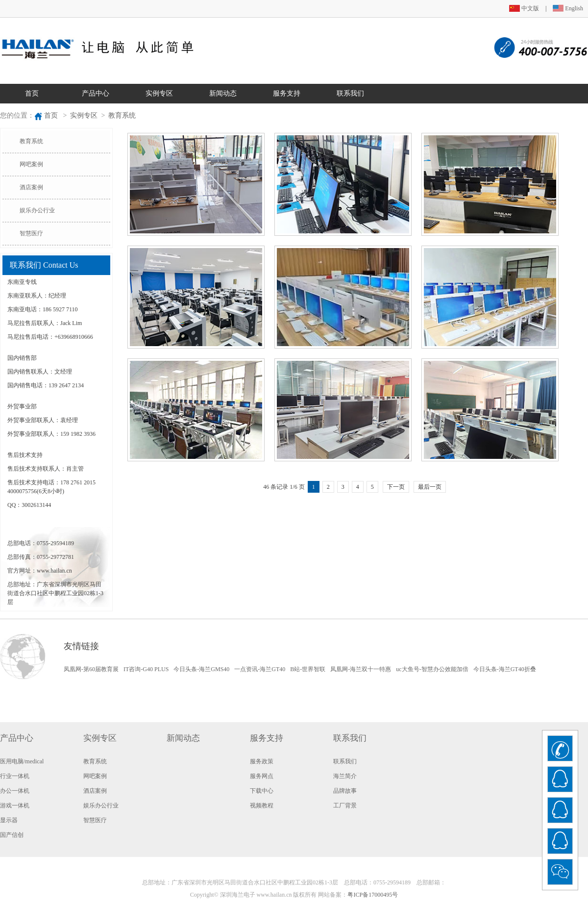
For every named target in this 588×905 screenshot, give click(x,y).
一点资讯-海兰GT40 (260, 669)
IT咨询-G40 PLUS (146, 669)
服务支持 (287, 93)
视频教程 (262, 805)
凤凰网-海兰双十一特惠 (361, 669)
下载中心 (262, 791)
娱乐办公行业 (37, 210)
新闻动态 (223, 93)
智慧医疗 (31, 233)
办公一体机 (15, 791)
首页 (32, 93)
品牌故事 (345, 791)
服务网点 (262, 776)
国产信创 (12, 835)
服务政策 (262, 761)
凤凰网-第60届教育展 (91, 669)
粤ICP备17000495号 (373, 895)
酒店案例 (31, 187)
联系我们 (350, 93)
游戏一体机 (15, 805)
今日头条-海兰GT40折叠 (505, 669)
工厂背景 (345, 805)
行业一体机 (15, 776)
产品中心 (96, 93)
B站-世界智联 (308, 669)
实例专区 (159, 93)
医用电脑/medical (22, 761)
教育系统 (122, 115)
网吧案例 (31, 164)
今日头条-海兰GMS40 (201, 669)
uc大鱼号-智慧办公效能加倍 (432, 669)
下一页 (396, 487)
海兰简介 (345, 776)
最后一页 (430, 487)
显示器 (9, 820)
